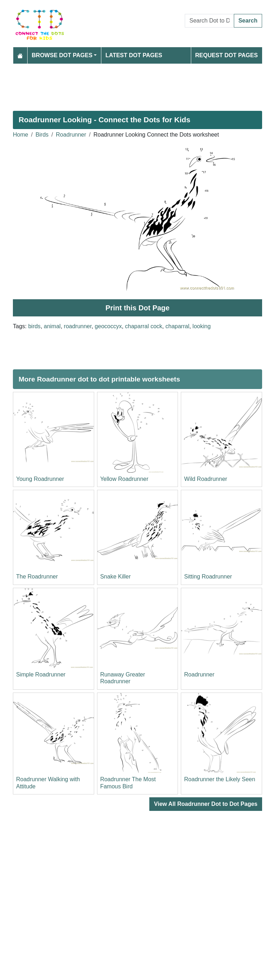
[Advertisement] (137, 84)
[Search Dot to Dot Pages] (209, 21)
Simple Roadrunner (41, 674)
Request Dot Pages (226, 55)
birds (35, 326)
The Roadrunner (37, 577)
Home (21, 135)
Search (248, 21)
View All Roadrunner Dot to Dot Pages (206, 804)
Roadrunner (71, 135)
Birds (42, 135)
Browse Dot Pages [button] (62, 55)
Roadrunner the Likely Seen (219, 779)
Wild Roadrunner (206, 479)
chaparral (177, 326)
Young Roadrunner (40, 479)
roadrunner (78, 326)
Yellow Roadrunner (124, 479)
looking (202, 326)
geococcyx (108, 326)
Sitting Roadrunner (208, 577)
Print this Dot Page (138, 308)
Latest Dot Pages (134, 55)
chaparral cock (144, 326)
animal (52, 326)
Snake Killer (115, 577)
